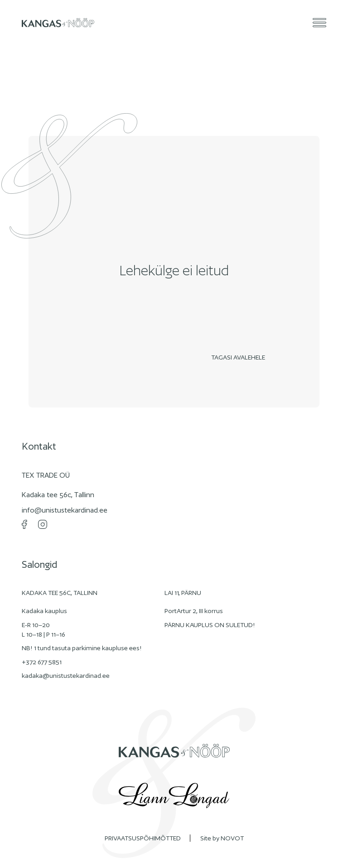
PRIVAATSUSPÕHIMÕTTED (143, 838)
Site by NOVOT (222, 838)
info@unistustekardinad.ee (65, 510)
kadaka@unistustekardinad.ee (66, 676)
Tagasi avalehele (240, 357)
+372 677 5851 (42, 662)
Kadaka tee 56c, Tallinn (58, 495)
